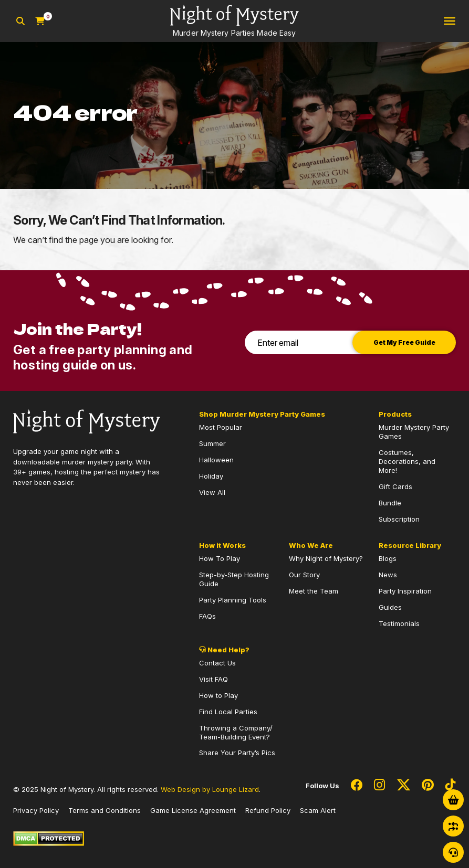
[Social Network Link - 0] (357, 786)
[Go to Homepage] (235, 21)
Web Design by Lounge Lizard (210, 789)
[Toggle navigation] (450, 21)
